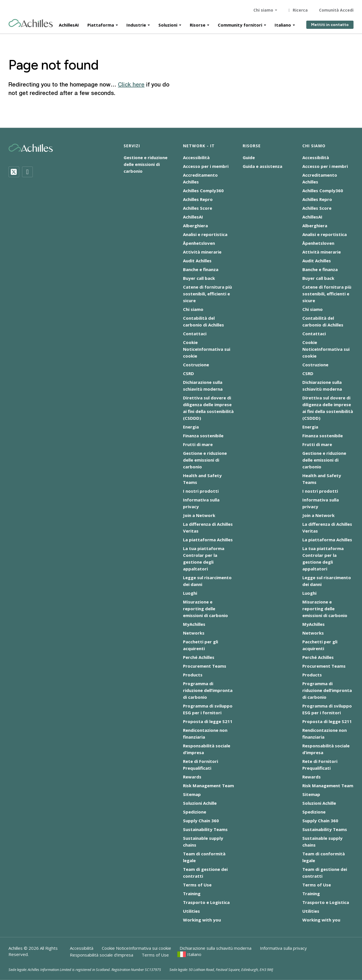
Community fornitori (240, 23)
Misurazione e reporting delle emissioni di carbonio (205, 609)
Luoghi (190, 593)
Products (193, 675)
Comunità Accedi (336, 8)
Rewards (192, 777)
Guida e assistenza (262, 166)
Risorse (198, 23)
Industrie (136, 23)
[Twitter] (14, 172)
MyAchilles (194, 624)
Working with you (202, 920)
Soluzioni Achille (200, 803)
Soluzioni (168, 23)
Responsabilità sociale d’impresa (102, 955)
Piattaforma (101, 23)
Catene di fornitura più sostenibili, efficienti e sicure (207, 294)
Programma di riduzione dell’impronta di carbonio (208, 690)
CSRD (188, 373)
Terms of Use (197, 885)
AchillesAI (69, 23)
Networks (194, 633)
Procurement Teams (205, 666)
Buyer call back (199, 278)
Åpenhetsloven (199, 243)
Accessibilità (196, 157)
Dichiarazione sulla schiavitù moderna (216, 948)
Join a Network (199, 515)
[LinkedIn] (27, 172)
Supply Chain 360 (201, 821)
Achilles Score (198, 208)
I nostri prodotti (201, 491)
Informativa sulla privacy (283, 948)
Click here (131, 85)
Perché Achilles (199, 657)
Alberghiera (195, 226)
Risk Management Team (208, 786)
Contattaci (195, 334)
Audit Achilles (197, 261)
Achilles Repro (198, 199)
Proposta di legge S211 (208, 721)
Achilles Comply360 (203, 191)
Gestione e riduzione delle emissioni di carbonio (146, 164)
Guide (249, 157)
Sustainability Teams (205, 829)
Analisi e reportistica (205, 234)
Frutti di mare (198, 444)
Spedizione (195, 812)
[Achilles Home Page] (31, 22)
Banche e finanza (201, 269)
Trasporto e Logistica (206, 902)
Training (192, 894)
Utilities (191, 911)
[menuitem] (189, 954)
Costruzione (196, 365)
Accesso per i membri (206, 166)
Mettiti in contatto (330, 23)
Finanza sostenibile (203, 436)
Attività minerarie (202, 252)
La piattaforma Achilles (208, 540)
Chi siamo (263, 8)
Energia (191, 427)
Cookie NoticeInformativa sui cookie (207, 349)
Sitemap (192, 794)
